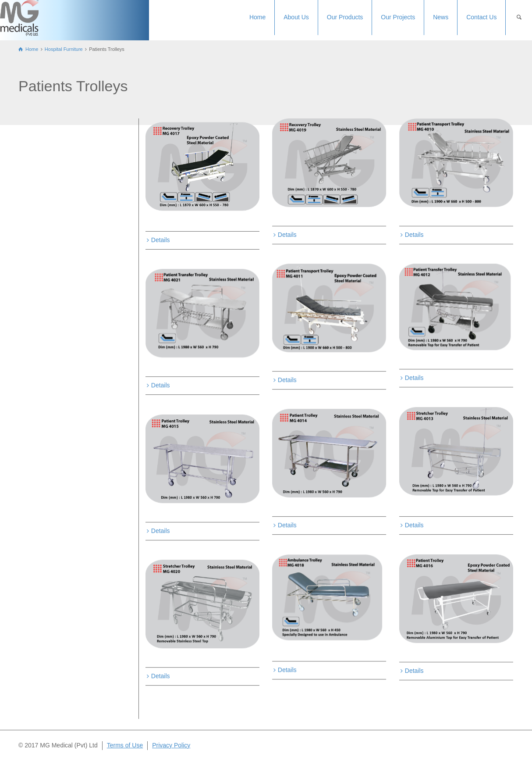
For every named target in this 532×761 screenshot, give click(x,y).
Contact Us (481, 17)
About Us (296, 17)
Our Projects (398, 17)
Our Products (345, 17)
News (441, 17)
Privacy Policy (171, 745)
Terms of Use (125, 745)
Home (257, 17)
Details (161, 240)
